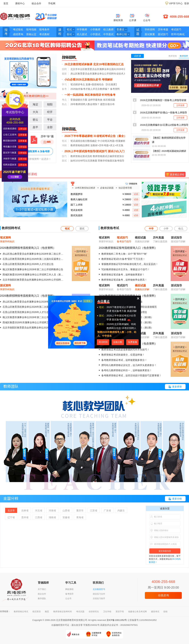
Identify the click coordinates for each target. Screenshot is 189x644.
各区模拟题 (109, 100)
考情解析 (107, 80)
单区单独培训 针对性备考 (100, 95)
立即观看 (180, 105)
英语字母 (120, 612)
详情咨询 (133, 184)
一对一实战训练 (74, 95)
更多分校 (177, 499)
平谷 (50, 120)
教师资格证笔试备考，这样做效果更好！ (123, 275)
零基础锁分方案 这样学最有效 (86, 100)
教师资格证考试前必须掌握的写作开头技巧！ (125, 350)
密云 (35, 120)
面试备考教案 (122, 320)
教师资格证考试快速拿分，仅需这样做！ (123, 355)
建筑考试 (155, 612)
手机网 (52, 3)
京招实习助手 (99, 599)
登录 (187, 3)
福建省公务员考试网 (137, 612)
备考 (64, 89)
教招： (103, 324)
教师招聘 (184, 56)
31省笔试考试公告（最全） (110, 136)
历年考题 (163, 29)
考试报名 (18, 29)
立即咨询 (23, 165)
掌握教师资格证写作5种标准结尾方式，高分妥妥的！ (130, 264)
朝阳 (50, 104)
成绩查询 (18, 34)
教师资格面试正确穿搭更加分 (108, 156)
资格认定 (31, 34)
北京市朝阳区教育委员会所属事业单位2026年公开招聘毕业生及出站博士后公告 (45, 280)
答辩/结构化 (178, 34)
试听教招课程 (10, 129)
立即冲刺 (23, 159)
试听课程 (31, 174)
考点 (64, 100)
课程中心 (20, 3)
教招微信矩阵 (10, 141)
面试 (64, 161)
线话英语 (37, 612)
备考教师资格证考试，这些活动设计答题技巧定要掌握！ (131, 375)
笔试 (64, 141)
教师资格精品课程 (80, 145)
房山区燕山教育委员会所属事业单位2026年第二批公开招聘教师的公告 (40, 254)
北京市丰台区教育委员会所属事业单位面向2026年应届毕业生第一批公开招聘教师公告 (116, 69)
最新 (64, 74)
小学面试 (95, 34)
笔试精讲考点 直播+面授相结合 (87, 84)
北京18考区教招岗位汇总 (108, 64)
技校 (165, 612)
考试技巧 (176, 29)
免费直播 (132, 342)
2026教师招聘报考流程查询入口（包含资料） (28, 248)
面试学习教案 (10, 153)
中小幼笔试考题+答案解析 (112, 141)
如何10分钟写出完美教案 (84, 161)
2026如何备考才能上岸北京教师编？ (90, 89)
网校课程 (69, 589)
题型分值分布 (107, 104)
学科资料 (150, 29)
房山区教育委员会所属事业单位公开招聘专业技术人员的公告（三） (107, 74)
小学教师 (95, 29)
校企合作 (36, 3)
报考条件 (44, 29)
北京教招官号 (99, 589)
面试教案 (150, 34)
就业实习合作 (99, 594)
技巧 (64, 156)
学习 (64, 84)
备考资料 (115, 89)
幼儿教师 (108, 29)
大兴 (35, 112)
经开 (50, 112)
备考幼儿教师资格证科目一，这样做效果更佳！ (127, 370)
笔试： (103, 307)
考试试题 (80, 612)
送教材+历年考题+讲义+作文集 (107, 145)
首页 (6, 3)
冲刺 (64, 145)
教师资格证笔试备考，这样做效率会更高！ (124, 280)
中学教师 (82, 29)
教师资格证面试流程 (81, 156)
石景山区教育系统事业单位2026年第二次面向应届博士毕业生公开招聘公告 (43, 259)
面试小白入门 (116, 151)
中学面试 (108, 34)
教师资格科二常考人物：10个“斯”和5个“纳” (124, 254)
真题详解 (132, 311)
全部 (50, 127)
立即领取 (23, 147)
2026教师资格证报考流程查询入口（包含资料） (128, 248)
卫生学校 (107, 612)
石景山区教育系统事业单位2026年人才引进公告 (28, 264)
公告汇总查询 (10, 135)
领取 (47, 142)
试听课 (137, 56)
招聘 (64, 69)
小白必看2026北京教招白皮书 (83, 80)
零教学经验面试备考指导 (111, 161)
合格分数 (118, 342)
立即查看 (23, 135)
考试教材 (44, 34)
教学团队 (42, 599)
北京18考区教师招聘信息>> (32, 96)
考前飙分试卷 (10, 147)
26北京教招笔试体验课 (78, 64)
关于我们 (42, 589)
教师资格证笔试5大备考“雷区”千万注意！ (123, 259)
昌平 (35, 127)
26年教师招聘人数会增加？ (85, 104)
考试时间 (103, 342)
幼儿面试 (82, 34)
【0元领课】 (111, 84)
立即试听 (23, 129)
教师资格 (173, 56)
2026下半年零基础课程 (79, 136)
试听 (136, 194)
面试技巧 (163, 34)
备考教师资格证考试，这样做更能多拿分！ (124, 360)
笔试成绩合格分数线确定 (84, 141)
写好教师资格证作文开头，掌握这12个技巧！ (126, 269)
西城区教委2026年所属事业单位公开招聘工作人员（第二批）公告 (38, 275)
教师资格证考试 (21, 612)
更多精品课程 (177, 175)
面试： (103, 316)
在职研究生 (94, 612)
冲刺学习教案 (10, 159)
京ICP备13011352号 (117, 620)
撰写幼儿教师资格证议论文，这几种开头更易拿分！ (129, 365)
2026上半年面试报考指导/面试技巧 (86, 151)
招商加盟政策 (10, 165)
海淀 (35, 104)
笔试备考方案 (119, 311)
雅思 (47, 612)
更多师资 (177, 387)
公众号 (68, 599)
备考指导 (69, 594)
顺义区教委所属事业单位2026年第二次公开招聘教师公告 (33, 269)
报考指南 (31, 29)
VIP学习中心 (176, 3)
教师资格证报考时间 (63, 612)
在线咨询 (163, 595)
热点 (64, 104)
